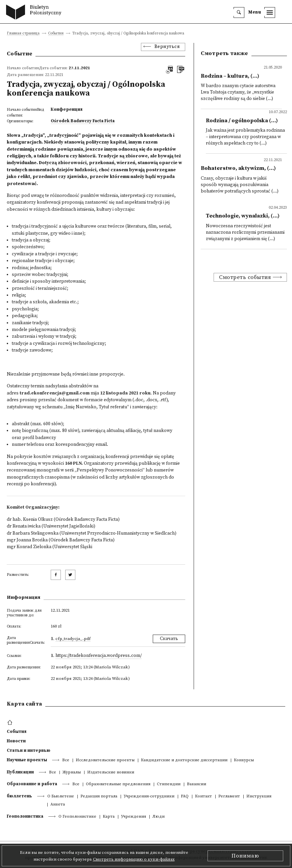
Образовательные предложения (118, 784)
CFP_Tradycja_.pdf (73, 639)
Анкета (58, 805)
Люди (159, 817)
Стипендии (169, 784)
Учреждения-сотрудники (149, 797)
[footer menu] (11, 723)
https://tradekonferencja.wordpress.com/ (99, 656)
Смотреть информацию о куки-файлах (134, 859)
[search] (239, 12)
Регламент (229, 797)
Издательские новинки (111, 773)
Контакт (203, 797)
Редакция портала (99, 797)
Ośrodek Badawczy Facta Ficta (83, 121)
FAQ (185, 797)
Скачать (169, 639)
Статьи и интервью (29, 750)
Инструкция (259, 797)
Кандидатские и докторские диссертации (184, 760)
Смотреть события (245, 277)
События (56, 34)
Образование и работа (32, 784)
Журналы (72, 773)
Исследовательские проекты (105, 760)
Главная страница (23, 34)
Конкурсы (244, 760)
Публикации (20, 772)
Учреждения (133, 817)
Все (66, 760)
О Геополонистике (77, 817)
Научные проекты (27, 760)
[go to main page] (35, 13)
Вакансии (197, 784)
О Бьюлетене (61, 797)
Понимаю (245, 856)
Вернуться (167, 47)
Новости (16, 741)
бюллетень (19, 796)
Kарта (109, 817)
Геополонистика (25, 816)
